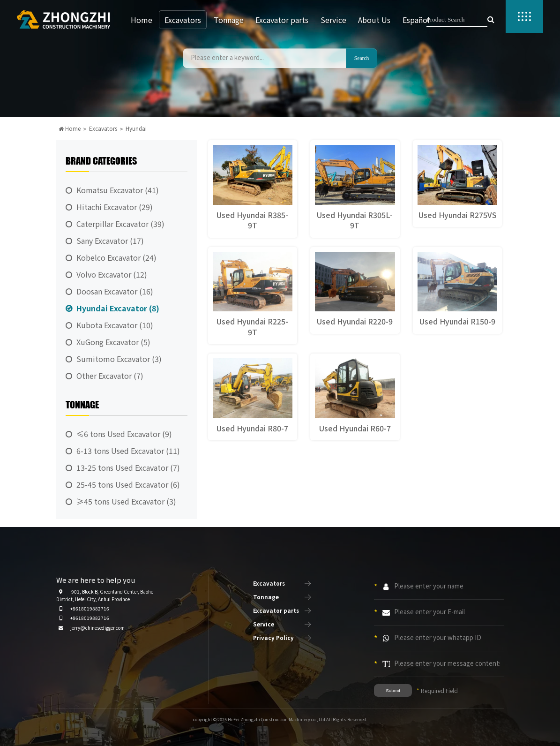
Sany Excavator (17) (110, 241)
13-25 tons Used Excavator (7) (128, 467)
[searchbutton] (491, 20)
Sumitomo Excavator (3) (119, 359)
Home (70, 128)
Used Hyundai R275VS (458, 215)
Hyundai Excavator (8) (118, 308)
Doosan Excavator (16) (115, 291)
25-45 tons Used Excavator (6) (128, 484)
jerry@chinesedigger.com (97, 628)
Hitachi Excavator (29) (115, 207)
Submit (393, 690)
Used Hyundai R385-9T (252, 220)
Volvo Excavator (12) (112, 274)
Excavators (103, 128)
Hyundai (136, 128)
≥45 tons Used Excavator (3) (126, 501)
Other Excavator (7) (110, 376)
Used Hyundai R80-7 (252, 428)
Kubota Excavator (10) (115, 325)
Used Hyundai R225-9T (252, 326)
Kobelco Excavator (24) (116, 257)
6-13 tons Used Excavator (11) (128, 451)
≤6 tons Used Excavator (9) (124, 434)
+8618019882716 (90, 608)
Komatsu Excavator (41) (118, 190)
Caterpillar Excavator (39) (120, 224)
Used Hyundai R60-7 (355, 428)
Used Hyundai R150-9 (457, 321)
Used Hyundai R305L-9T (355, 220)
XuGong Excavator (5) (113, 342)
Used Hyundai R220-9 (355, 321)
